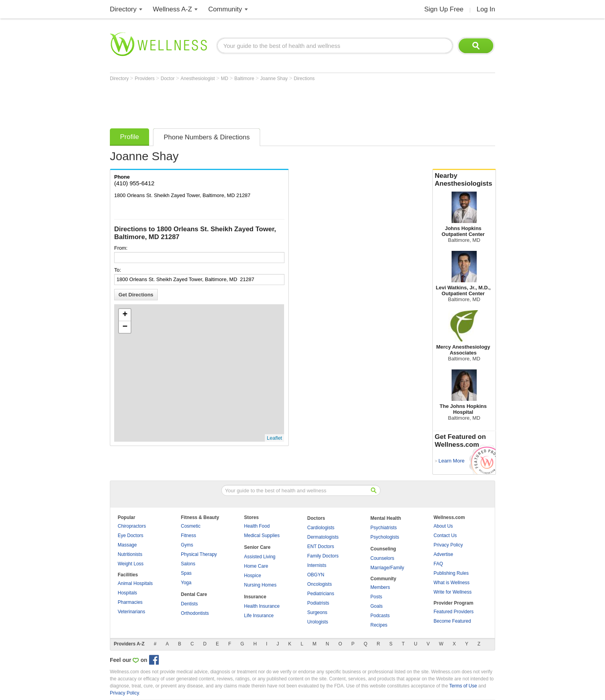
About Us (443, 526)
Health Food (257, 526)
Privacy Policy (448, 545)
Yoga (186, 583)
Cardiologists (321, 528)
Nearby (464, 180)
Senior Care (257, 547)
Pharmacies (130, 602)
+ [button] (125, 315)
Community (225, 9)
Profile (129, 137)
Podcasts (380, 616)
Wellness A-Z (173, 9)
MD (225, 79)
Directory (123, 9)
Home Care (256, 566)
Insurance (255, 597)
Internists (317, 565)
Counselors (382, 558)
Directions (304, 79)
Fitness (189, 536)
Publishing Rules (451, 573)
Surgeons (317, 612)
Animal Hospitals (135, 583)
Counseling (383, 549)
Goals (376, 606)
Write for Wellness (453, 592)
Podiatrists (318, 603)
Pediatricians (321, 594)
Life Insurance (259, 616)
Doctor (169, 79)
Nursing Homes (260, 585)
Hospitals (127, 593)
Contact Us (445, 536)
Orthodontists (195, 613)
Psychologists (385, 537)
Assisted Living (260, 557)
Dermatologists (323, 537)
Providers (145, 79)
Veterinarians (131, 612)
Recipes (379, 625)
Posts (376, 597)
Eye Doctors (130, 536)
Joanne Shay (274, 79)
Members (380, 587)
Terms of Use (463, 686)
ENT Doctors (321, 546)
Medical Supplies (262, 536)
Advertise (443, 554)
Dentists (189, 604)
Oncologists (320, 584)
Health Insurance (262, 606)
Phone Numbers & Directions (207, 137)
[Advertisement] (253, 103)
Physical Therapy (199, 554)
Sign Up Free (444, 9)
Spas (186, 573)
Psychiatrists (384, 528)
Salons (188, 564)
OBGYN (316, 575)
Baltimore (245, 79)
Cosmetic (191, 526)
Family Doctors (323, 556)
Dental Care (194, 594)
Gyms (187, 545)
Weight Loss (131, 564)
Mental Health (386, 518)
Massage (127, 545)
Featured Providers (454, 612)
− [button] (125, 327)
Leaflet (274, 438)
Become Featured (452, 621)
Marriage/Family (387, 568)
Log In (486, 9)
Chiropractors (132, 526)
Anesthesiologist (198, 79)
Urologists (318, 622)
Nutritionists (130, 554)
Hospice (252, 576)
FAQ (438, 564)
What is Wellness (452, 583)
